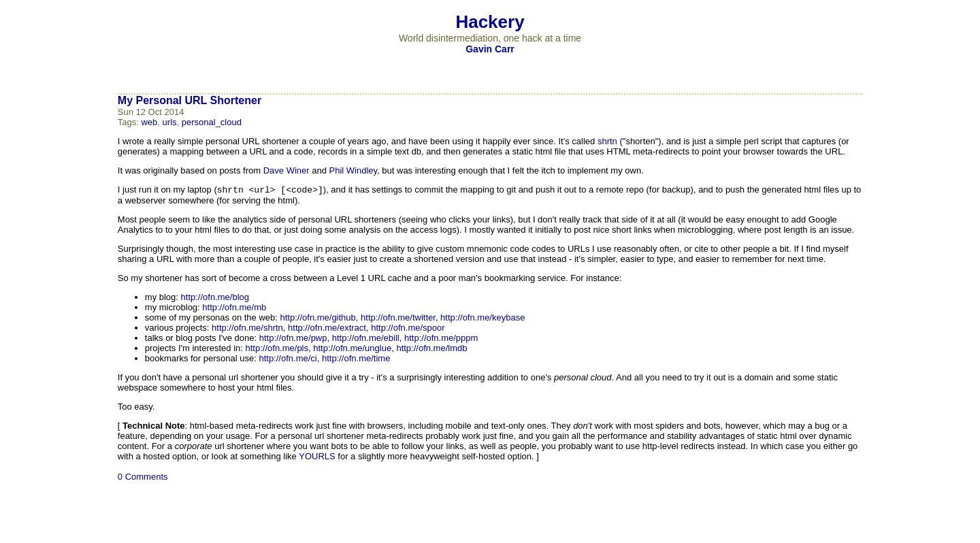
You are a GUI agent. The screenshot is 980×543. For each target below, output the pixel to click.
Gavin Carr (490, 49)
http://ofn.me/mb (234, 309)
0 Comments (143, 478)
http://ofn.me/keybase (483, 319)
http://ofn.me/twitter (398, 319)
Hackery (490, 22)
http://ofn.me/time (356, 360)
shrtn (607, 141)
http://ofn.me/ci (288, 360)
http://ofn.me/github (318, 319)
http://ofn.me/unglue (352, 349)
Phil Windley (354, 170)
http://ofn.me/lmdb (431, 349)
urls (170, 122)
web (149, 122)
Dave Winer (287, 170)
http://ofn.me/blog (215, 298)
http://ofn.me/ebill (366, 339)
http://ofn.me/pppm (441, 339)
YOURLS (317, 458)
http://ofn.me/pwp (293, 339)
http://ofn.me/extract (327, 329)
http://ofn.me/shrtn (247, 329)
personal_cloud (212, 122)
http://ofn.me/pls (277, 349)
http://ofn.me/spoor (408, 329)
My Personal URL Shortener (190, 100)
